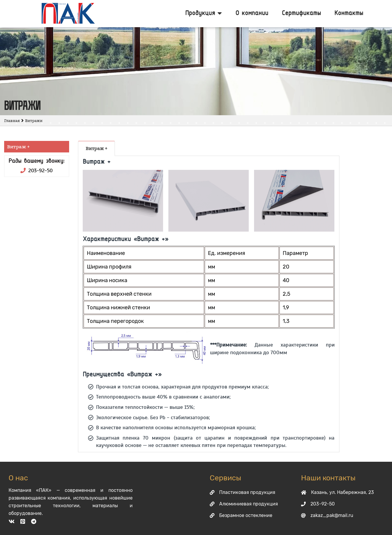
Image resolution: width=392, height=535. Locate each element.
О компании (252, 14)
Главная (12, 121)
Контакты (349, 14)
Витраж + (96, 148)
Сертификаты (301, 14)
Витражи (34, 121)
